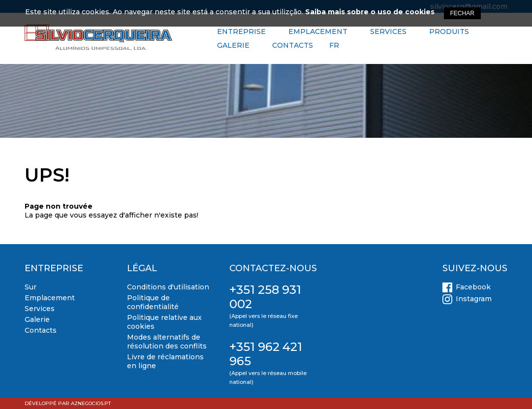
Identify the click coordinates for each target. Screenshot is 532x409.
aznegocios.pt (91, 403)
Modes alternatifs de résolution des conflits (167, 342)
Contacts (293, 45)
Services (388, 31)
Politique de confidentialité (153, 302)
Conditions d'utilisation (168, 287)
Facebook (473, 287)
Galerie (233, 45)
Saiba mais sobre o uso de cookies (370, 12)
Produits (449, 31)
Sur (31, 287)
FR (334, 45)
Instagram (474, 299)
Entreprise (241, 31)
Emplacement (318, 31)
